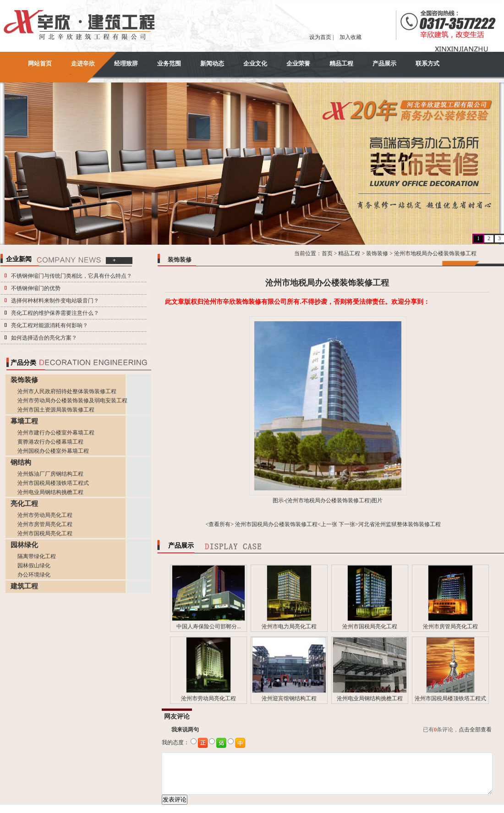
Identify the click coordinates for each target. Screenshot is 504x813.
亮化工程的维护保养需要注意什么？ (55, 313)
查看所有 (219, 524)
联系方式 (427, 63)
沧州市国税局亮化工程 (45, 533)
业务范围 (169, 63)
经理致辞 (126, 63)
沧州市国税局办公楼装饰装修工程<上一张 (286, 524)
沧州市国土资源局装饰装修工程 (56, 410)
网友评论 (177, 717)
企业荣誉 (298, 63)
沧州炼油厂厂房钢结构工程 (50, 474)
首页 (327, 253)
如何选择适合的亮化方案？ (44, 338)
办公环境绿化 (34, 575)
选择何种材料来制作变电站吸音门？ (55, 301)
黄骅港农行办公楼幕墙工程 (50, 442)
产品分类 (23, 363)
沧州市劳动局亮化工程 (45, 515)
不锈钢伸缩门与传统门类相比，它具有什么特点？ (71, 276)
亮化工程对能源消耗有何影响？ (49, 325)
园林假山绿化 (34, 566)
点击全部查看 (475, 730)
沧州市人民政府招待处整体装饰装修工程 (67, 391)
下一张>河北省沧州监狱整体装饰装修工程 (390, 524)
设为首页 (320, 37)
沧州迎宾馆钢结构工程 (289, 698)
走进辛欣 (83, 63)
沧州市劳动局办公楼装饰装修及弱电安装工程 (72, 401)
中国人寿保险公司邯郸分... (209, 626)
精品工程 (341, 63)
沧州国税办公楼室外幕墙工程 (53, 451)
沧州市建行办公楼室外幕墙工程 (56, 433)
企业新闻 (19, 259)
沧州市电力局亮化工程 (289, 626)
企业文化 (255, 63)
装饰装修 (377, 253)
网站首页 (40, 63)
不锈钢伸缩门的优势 (36, 288)
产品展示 (384, 63)
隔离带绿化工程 (37, 556)
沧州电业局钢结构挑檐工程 (50, 492)
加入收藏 (351, 37)
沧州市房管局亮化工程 (45, 524)
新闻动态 (212, 63)
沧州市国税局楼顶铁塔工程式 (53, 483)
